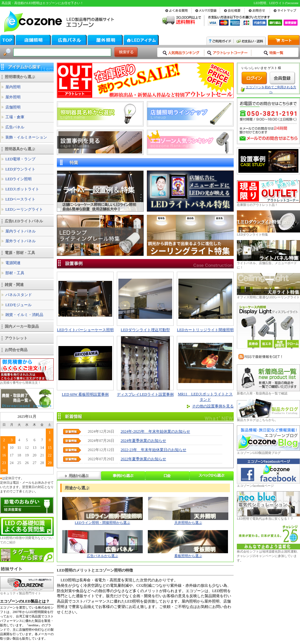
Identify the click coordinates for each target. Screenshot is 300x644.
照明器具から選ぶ (20, 149)
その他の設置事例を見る (213, 406)
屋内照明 (13, 87)
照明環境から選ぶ (20, 77)
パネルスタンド (19, 295)
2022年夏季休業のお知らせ (143, 459)
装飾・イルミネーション (26, 137)
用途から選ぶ (79, 476)
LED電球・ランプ (20, 159)
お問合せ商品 (16, 350)
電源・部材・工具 (20, 253)
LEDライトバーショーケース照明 (85, 330)
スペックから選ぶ (212, 476)
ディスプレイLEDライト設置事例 (145, 394)
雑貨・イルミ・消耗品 (24, 315)
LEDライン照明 (18, 179)
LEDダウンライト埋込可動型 (145, 330)
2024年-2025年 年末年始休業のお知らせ (155, 431)
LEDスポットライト (22, 189)
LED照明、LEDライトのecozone (276, 3)
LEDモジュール (18, 305)
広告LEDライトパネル (24, 221)
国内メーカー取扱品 (22, 326)
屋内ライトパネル (21, 231)
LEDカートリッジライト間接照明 (205, 330)
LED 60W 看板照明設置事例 (85, 394)
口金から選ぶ (167, 476)
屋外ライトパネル (21, 241)
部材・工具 (15, 273)
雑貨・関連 (14, 285)
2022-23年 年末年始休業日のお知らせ (153, 450)
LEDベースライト (20, 199)
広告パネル (15, 127)
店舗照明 (13, 107)
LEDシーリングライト (24, 209)
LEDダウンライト (20, 169)
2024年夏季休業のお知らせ (143, 441)
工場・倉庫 (15, 117)
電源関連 (13, 263)
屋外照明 (13, 97)
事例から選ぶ (123, 476)
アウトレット (16, 338)
